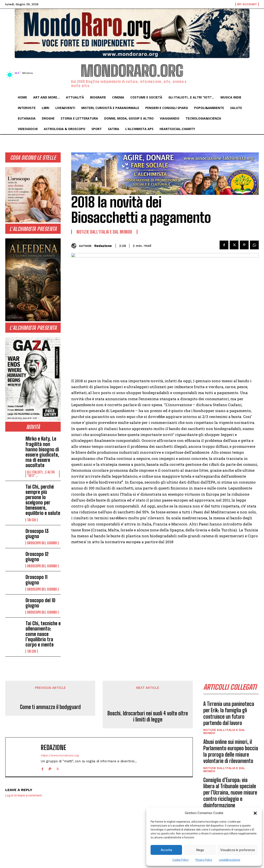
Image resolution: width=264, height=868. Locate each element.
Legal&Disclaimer (230, 860)
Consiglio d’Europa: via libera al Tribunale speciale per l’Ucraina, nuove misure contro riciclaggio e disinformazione (230, 793)
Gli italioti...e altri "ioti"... (41, 474)
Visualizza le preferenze (238, 850)
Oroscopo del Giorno (42, 543)
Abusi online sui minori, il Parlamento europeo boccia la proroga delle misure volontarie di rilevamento (231, 751)
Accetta (166, 850)
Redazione (103, 246)
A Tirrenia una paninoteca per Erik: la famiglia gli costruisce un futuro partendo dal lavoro (229, 713)
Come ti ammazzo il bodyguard (50, 707)
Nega (200, 850)
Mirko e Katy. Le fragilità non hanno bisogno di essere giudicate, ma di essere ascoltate (42, 452)
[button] (255, 813)
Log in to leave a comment (24, 795)
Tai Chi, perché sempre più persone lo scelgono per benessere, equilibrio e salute (43, 500)
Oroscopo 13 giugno (37, 534)
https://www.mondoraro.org (60, 755)
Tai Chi (32, 520)
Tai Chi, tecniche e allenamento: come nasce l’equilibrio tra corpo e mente (43, 634)
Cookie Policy (180, 860)
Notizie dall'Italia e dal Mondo (104, 232)
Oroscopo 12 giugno (37, 557)
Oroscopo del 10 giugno (40, 603)
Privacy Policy (204, 860)
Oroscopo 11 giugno (36, 580)
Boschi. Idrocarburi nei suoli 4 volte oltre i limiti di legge (148, 717)
